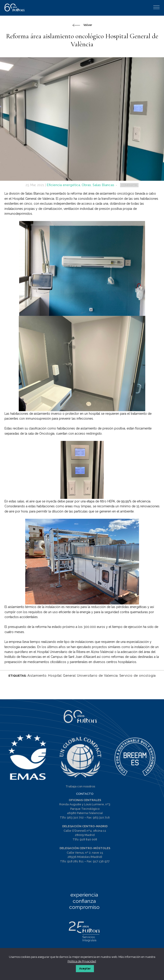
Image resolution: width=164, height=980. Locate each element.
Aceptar (85, 969)
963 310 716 (101, 817)
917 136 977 (101, 861)
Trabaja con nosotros (80, 786)
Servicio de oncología (138, 676)
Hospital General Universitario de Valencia (83, 676)
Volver (88, 25)
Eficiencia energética (63, 185)
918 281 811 (75, 861)
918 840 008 (88, 839)
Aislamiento (37, 676)
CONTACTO (85, 794)
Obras (86, 185)
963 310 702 (75, 817)
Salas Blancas (103, 185)
